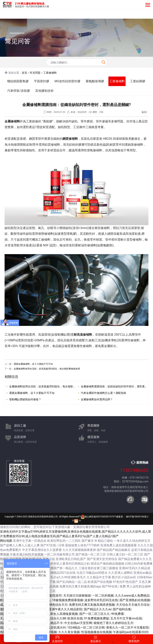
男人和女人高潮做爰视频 (61, 614)
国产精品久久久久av (98, 609)
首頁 (24, 73)
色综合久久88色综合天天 (50, 605)
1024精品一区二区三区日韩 (86, 628)
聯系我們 (134, 639)
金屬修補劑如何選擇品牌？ (97, 399)
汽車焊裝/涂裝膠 (19, 91)
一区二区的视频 (103, 596)
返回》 (145, 112)
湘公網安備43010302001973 (97, 517)
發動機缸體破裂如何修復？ (25, 399)
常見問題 (35, 73)
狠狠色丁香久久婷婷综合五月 (113, 623)
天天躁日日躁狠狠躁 (77, 596)
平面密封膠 (42, 81)
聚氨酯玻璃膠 (95, 81)
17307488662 (134, 470)
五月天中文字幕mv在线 (126, 618)
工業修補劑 (50, 73)
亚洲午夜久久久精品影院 (66, 609)
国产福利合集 (122, 609)
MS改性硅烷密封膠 (67, 81)
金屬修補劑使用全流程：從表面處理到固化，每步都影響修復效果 (47, 369)
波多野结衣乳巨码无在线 (101, 600)
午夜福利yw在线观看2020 (131, 632)
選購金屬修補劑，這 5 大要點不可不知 (33, 364)
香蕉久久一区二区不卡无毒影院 (127, 628)
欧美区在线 (75, 618)
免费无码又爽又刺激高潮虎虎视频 (92, 605)
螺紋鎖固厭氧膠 (18, 81)
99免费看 (118, 614)
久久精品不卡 (54, 623)
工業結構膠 (138, 81)
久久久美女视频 (69, 632)
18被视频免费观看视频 (68, 600)
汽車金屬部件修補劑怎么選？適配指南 (103, 393)
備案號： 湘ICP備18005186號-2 (132, 517)
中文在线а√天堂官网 (78, 623)
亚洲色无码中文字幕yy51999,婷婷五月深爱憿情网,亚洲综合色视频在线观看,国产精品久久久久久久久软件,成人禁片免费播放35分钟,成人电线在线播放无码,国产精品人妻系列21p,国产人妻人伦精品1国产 (76, 534)
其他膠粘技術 (44, 91)
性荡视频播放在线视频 (96, 632)
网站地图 (6, 541)
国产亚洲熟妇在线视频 (135, 600)
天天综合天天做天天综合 (133, 605)
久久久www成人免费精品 (132, 596)
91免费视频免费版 (97, 618)
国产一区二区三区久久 (95, 614)
